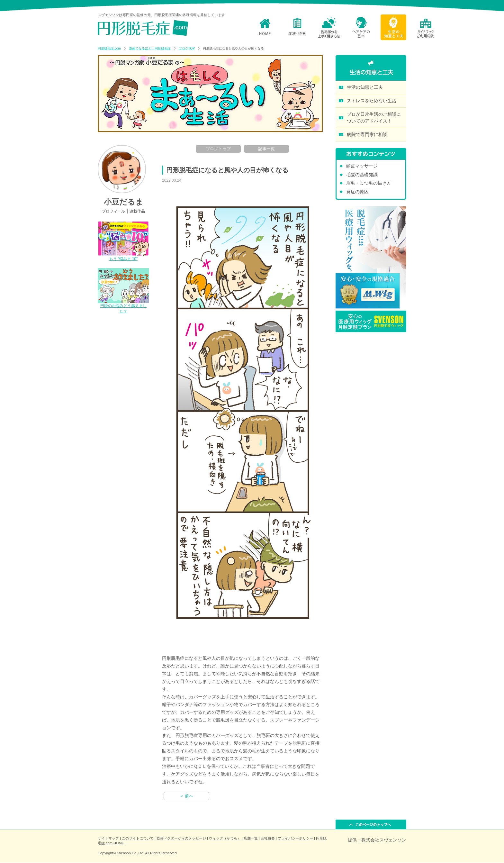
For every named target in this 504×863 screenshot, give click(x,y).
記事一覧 (266, 149)
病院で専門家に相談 (367, 134)
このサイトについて (138, 838)
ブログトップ (218, 149)
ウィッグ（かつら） (225, 838)
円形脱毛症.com (109, 48)
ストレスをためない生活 (372, 101)
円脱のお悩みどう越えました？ (123, 306)
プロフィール (113, 211)
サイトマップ (108, 838)
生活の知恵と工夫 (365, 87)
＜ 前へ (187, 796)
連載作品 (137, 211)
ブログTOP (187, 48)
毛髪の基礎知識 (362, 175)
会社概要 (268, 838)
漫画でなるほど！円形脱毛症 (150, 48)
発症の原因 (357, 192)
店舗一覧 (251, 838)
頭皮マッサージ (362, 166)
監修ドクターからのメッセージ (181, 838)
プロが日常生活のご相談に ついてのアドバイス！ (374, 118)
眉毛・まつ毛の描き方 (369, 183)
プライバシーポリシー (295, 838)
